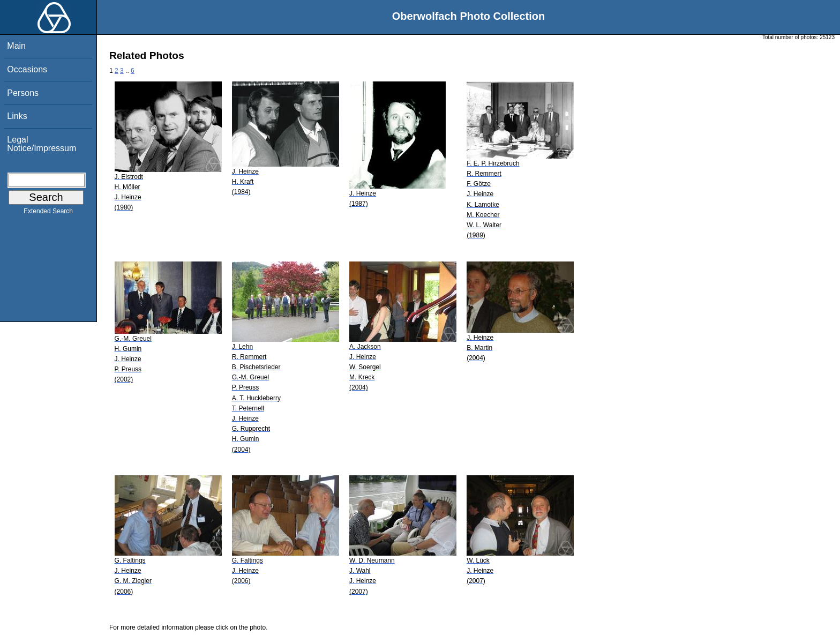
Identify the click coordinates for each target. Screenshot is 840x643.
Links (17, 116)
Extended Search (48, 213)
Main (16, 46)
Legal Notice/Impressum (42, 144)
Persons (23, 93)
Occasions (27, 69)
